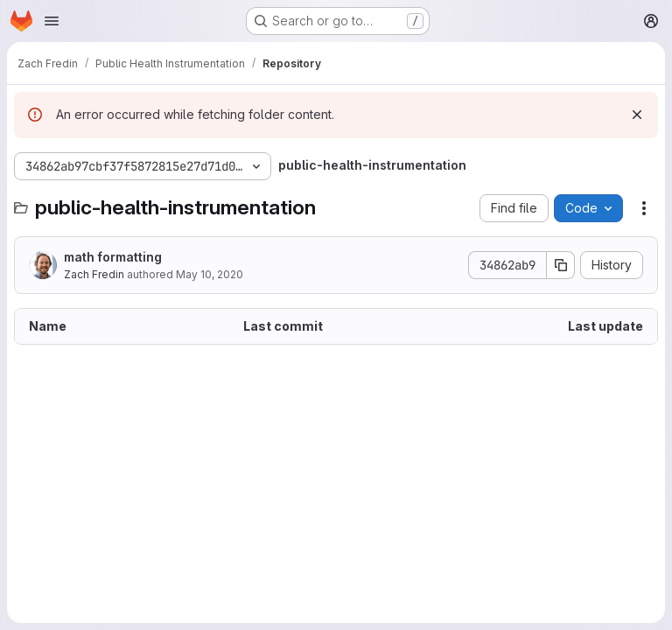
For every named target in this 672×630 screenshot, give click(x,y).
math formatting (113, 257)
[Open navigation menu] (52, 21)
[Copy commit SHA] (561, 265)
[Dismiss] (637, 115)
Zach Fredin (94, 274)
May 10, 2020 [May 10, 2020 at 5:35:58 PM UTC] (210, 274)
